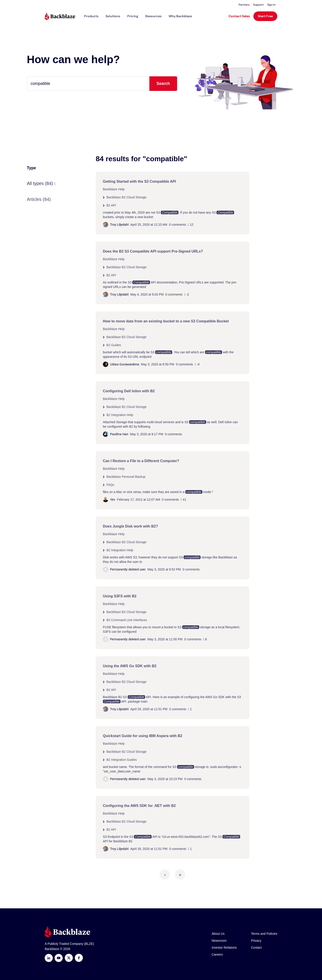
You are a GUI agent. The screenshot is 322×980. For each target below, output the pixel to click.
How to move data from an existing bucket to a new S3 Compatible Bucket (166, 321)
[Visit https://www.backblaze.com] (60, 16)
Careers (217, 954)
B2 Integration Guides (122, 760)
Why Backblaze (180, 16)
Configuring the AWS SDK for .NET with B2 (139, 806)
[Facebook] (79, 958)
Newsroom (219, 941)
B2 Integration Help (120, 415)
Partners (244, 5)
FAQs (110, 485)
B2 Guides (114, 345)
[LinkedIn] (49, 958)
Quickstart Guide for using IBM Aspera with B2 (143, 736)
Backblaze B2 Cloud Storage (126, 197)
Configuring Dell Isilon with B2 (129, 391)
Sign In (271, 5)
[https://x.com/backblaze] (69, 958)
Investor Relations (224, 948)
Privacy (256, 941)
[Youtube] (59, 958)
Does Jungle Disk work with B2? (130, 526)
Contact (256, 948)
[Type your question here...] (102, 84)
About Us (218, 934)
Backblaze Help (114, 189)
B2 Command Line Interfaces (127, 620)
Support (258, 5)
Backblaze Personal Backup (126, 477)
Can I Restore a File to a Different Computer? (141, 461)
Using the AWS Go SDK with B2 (130, 666)
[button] (91, 16)
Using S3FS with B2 (120, 596)
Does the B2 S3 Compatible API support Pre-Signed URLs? (153, 251)
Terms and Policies (264, 934)
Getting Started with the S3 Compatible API (139, 181)
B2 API (111, 205)
